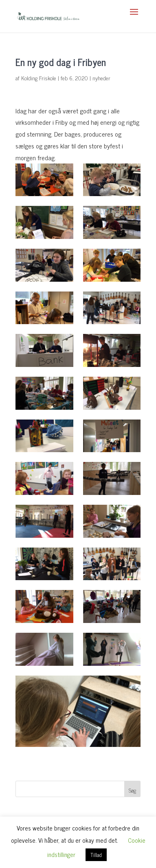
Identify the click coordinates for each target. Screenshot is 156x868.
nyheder (101, 78)
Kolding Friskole (39, 78)
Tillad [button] (96, 855)
